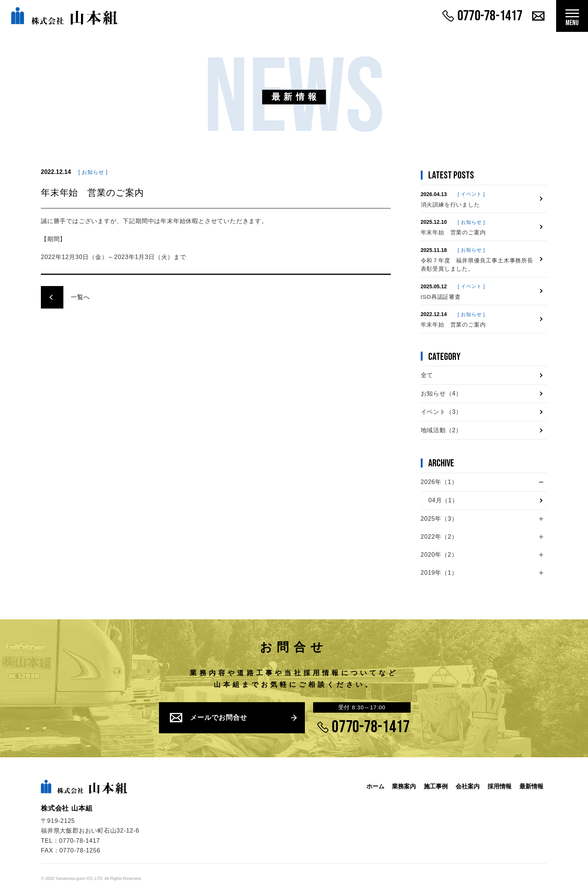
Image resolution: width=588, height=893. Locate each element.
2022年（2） (439, 537)
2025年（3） (439, 519)
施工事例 (432, 786)
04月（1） (443, 500)
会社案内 (465, 786)
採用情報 (498, 786)
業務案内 (398, 786)
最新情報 (531, 786)
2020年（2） (439, 555)
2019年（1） (439, 573)
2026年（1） (439, 482)
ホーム (368, 786)
